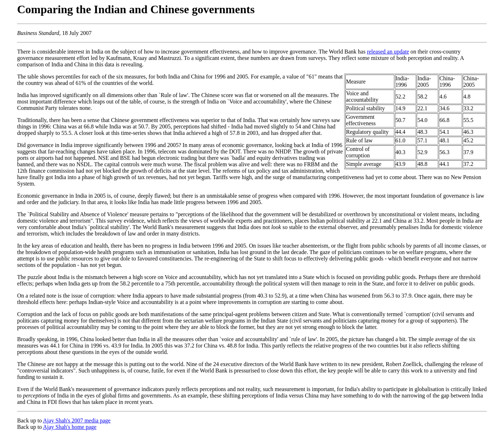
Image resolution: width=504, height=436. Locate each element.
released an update (388, 52)
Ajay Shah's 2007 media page (77, 420)
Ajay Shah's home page (70, 427)
